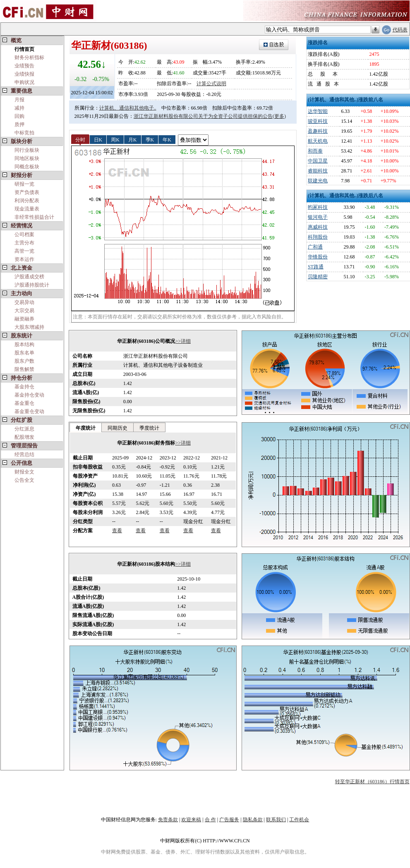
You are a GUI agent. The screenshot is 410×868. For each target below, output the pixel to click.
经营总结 (24, 454)
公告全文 (24, 480)
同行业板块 (27, 150)
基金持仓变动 (29, 395)
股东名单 (24, 353)
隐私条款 (253, 820)
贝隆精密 (318, 277)
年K (167, 139)
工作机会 (299, 820)
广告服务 (229, 820)
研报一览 (24, 184)
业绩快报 (24, 74)
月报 (19, 100)
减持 (19, 108)
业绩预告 (24, 66)
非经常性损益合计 (34, 217)
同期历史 (117, 428)
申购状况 (24, 82)
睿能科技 (318, 171)
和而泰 (315, 151)
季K (150, 139)
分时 (80, 139)
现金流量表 (27, 209)
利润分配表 (27, 201)
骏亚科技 (318, 121)
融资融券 (24, 319)
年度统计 (86, 428)
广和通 (315, 247)
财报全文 (24, 472)
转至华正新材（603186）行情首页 (372, 782)
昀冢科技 (318, 207)
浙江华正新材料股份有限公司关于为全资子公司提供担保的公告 (203, 116)
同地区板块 (27, 158)
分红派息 (24, 429)
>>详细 (183, 341)
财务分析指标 (29, 57)
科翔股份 (318, 237)
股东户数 (24, 361)
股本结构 (24, 344)
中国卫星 (318, 161)
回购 (19, 116)
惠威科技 (318, 227)
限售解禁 (24, 369)
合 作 (210, 820)
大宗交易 (24, 311)
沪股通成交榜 (29, 277)
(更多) (279, 116)
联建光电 (318, 181)
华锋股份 (318, 257)
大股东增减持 (29, 327)
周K (115, 139)
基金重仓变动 (29, 411)
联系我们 (276, 820)
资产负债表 (27, 192)
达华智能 (318, 111)
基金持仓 (24, 387)
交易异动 (24, 302)
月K (133, 139)
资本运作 (24, 259)
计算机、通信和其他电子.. (128, 108)
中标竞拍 (24, 133)
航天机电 (318, 141)
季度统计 (149, 428)
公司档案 (24, 234)
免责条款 (168, 820)
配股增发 (24, 437)
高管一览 (24, 251)
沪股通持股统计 (32, 285)
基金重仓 (24, 403)
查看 (117, 531)
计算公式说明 (211, 84)
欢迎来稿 (191, 820)
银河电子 (318, 217)
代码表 (400, 30)
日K (98, 139)
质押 (19, 124)
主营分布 (24, 243)
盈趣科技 (318, 131)
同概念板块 (27, 167)
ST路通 (316, 267)
